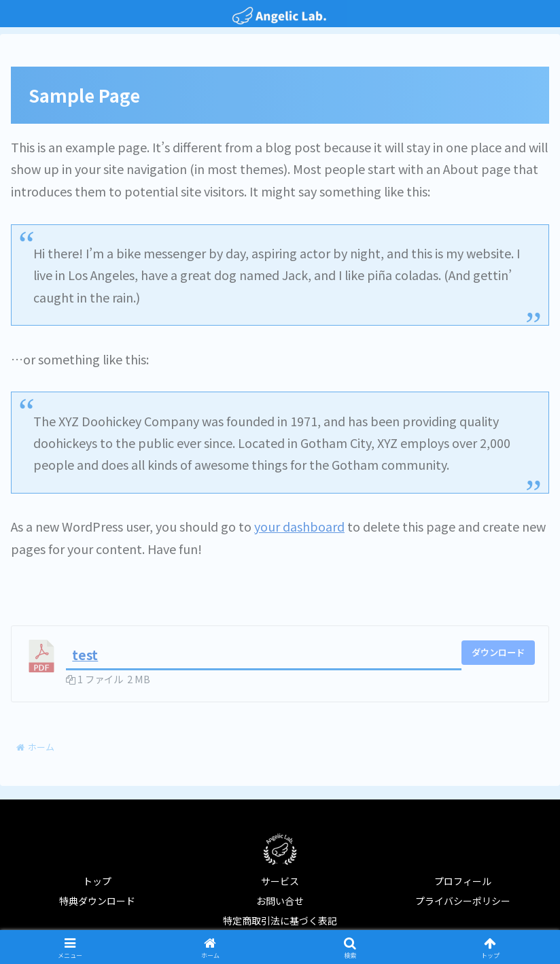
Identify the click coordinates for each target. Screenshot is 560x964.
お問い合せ (280, 901)
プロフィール (463, 881)
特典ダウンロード (97, 901)
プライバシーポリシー (463, 901)
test (85, 654)
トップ (97, 881)
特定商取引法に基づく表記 (280, 920)
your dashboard (299, 526)
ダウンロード (498, 652)
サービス (280, 881)
